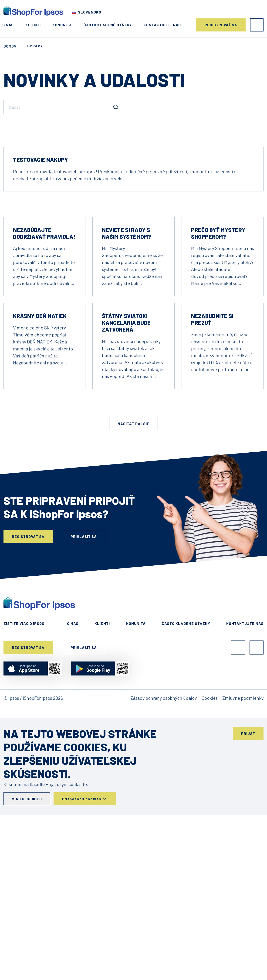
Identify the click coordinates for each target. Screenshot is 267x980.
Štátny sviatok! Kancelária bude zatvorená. (126, 460)
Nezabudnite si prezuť (212, 457)
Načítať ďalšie (133, 561)
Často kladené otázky (108, 25)
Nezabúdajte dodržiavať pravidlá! (44, 371)
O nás (8, 25)
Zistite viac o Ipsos (24, 761)
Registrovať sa (221, 25)
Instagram (257, 785)
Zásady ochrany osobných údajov (164, 835)
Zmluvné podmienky (243, 835)
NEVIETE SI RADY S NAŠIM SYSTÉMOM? (127, 371)
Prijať (248, 871)
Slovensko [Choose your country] (90, 12)
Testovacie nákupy (41, 297)
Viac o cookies (27, 936)
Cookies (210, 835)
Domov (10, 46)
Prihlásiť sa (257, 25)
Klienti (33, 25)
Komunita (62, 25)
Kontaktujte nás (162, 25)
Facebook (238, 785)
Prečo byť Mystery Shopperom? (218, 371)
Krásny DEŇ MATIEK (40, 453)
